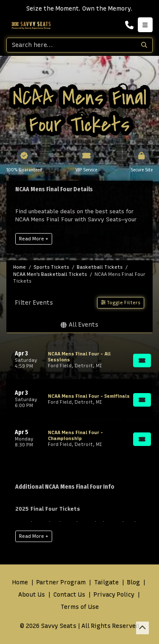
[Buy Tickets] (142, 361)
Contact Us (69, 595)
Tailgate (106, 582)
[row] (79, 359)
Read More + (34, 239)
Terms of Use (80, 607)
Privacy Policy (114, 595)
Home (20, 582)
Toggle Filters (121, 303)
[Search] (71, 45)
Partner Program (61, 582)
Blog (134, 582)
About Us (32, 595)
